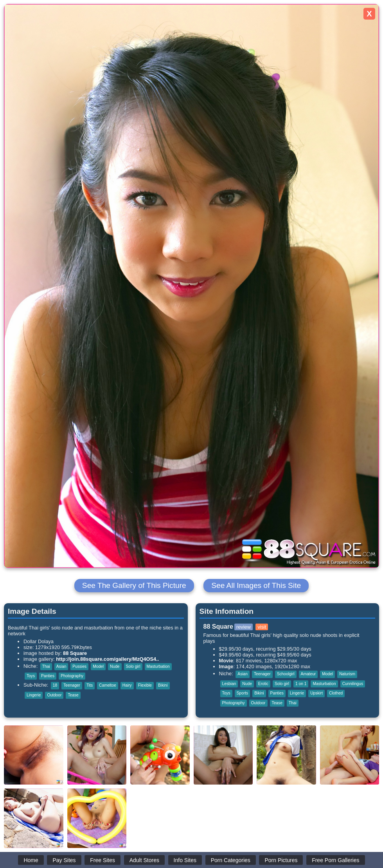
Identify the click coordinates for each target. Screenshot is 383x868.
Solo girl (133, 666)
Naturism (347, 674)
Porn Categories (231, 860)
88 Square (75, 653)
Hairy (127, 685)
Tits (90, 685)
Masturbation (158, 666)
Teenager (72, 685)
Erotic (263, 684)
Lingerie (34, 695)
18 (55, 685)
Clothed (336, 693)
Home (31, 860)
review (244, 627)
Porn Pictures (281, 860)
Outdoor (54, 695)
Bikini (163, 685)
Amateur (308, 674)
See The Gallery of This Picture (134, 585)
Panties (48, 676)
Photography (72, 676)
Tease (73, 695)
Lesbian (229, 684)
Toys (31, 676)
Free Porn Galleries (335, 860)
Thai (46, 666)
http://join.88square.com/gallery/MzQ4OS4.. (107, 659)
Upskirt (316, 693)
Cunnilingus (353, 684)
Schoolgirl (286, 674)
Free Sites (102, 860)
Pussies (79, 666)
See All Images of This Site (256, 585)
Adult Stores (144, 860)
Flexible (145, 685)
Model (98, 666)
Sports (243, 693)
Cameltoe (108, 685)
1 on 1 (301, 684)
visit (262, 627)
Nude (115, 666)
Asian (61, 666)
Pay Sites (64, 860)
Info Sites (185, 860)
